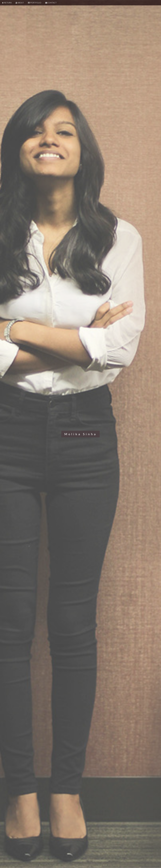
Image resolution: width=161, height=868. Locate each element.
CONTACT (51, 3)
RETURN (7, 3)
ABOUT (20, 3)
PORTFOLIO (35, 3)
